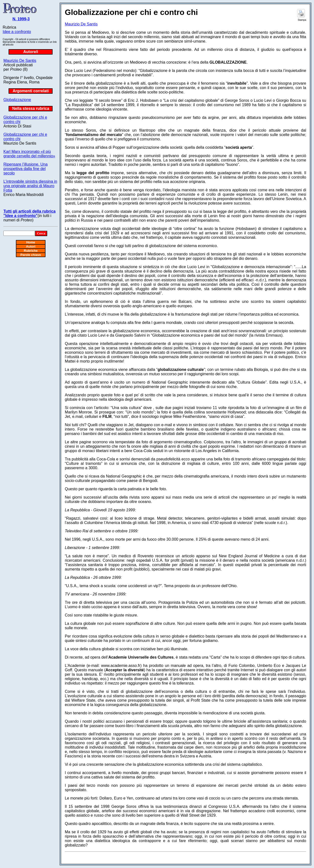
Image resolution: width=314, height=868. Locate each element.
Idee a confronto (17, 32)
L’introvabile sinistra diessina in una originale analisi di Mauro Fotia (30, 186)
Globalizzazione (17, 100)
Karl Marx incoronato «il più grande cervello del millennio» (29, 154)
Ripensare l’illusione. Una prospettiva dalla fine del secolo (26, 169)
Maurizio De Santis (20, 61)
